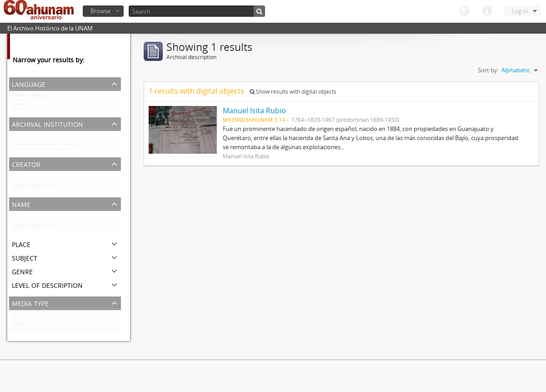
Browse (100, 11)
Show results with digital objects (293, 92)
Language (464, 11)
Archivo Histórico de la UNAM (45, 146)
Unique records (29, 96)
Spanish (21, 106)
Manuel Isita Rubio (33, 186)
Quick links (487, 11)
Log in (520, 11)
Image (19, 326)
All (15, 136)
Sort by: (488, 70)
